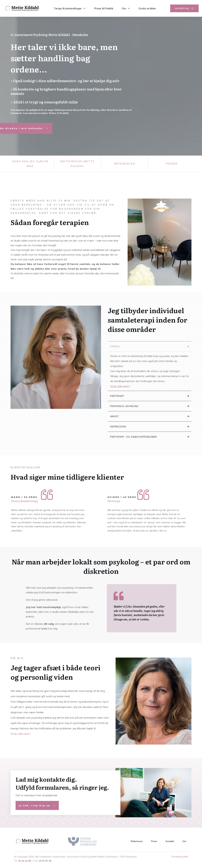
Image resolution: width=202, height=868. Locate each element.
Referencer (125, 164)
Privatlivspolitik (180, 857)
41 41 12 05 (24, 861)
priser (172, 164)
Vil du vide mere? (21, 734)
